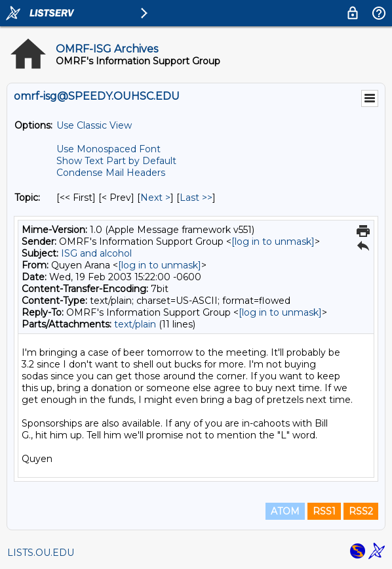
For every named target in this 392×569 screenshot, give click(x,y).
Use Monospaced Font (108, 149)
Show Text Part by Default (116, 161)
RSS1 (324, 511)
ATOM (285, 511)
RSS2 (361, 511)
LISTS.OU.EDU (41, 553)
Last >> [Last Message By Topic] (196, 198)
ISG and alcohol (96, 253)
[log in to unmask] (273, 242)
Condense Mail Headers (111, 173)
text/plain (135, 324)
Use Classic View (94, 125)
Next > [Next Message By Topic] (155, 198)
